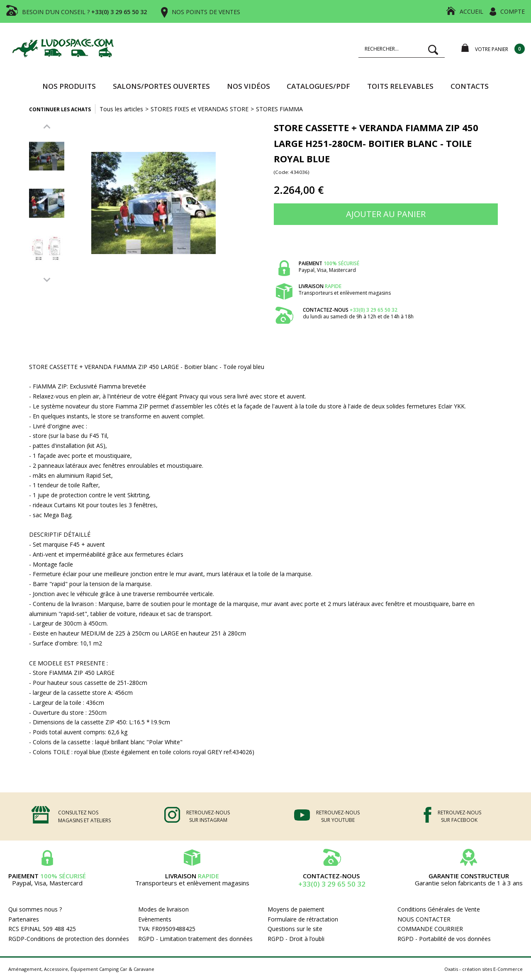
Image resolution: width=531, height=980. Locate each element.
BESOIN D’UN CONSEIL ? (84, 12)
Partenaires (24, 919)
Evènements (155, 919)
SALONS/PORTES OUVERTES (161, 86)
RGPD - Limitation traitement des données (195, 939)
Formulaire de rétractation (303, 919)
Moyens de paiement (296, 909)
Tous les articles (121, 109)
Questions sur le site (295, 929)
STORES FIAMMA (279, 109)
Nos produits (69, 86)
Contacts (470, 86)
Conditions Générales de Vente (439, 909)
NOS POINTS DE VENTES (206, 12)
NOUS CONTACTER (424, 919)
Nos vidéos (248, 86)
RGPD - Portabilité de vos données (444, 939)
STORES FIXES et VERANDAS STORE (200, 109)
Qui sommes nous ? (35, 909)
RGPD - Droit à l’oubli (296, 939)
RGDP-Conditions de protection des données (69, 939)
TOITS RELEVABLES (400, 86)
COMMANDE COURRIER (430, 929)
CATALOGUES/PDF (318, 86)
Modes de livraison (163, 909)
